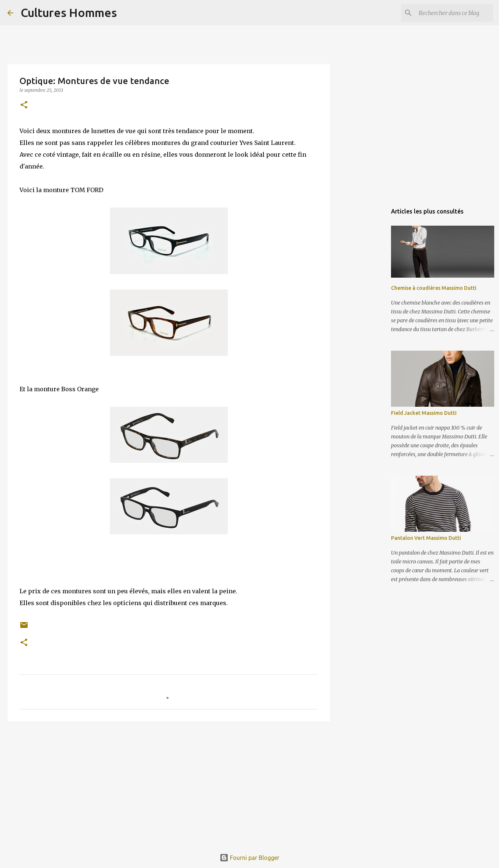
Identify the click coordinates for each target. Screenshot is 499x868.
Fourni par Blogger (249, 858)
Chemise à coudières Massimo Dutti (434, 288)
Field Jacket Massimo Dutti (424, 413)
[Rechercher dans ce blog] (454, 13)
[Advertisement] (169, 784)
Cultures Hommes (69, 13)
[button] (24, 105)
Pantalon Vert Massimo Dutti (426, 538)
